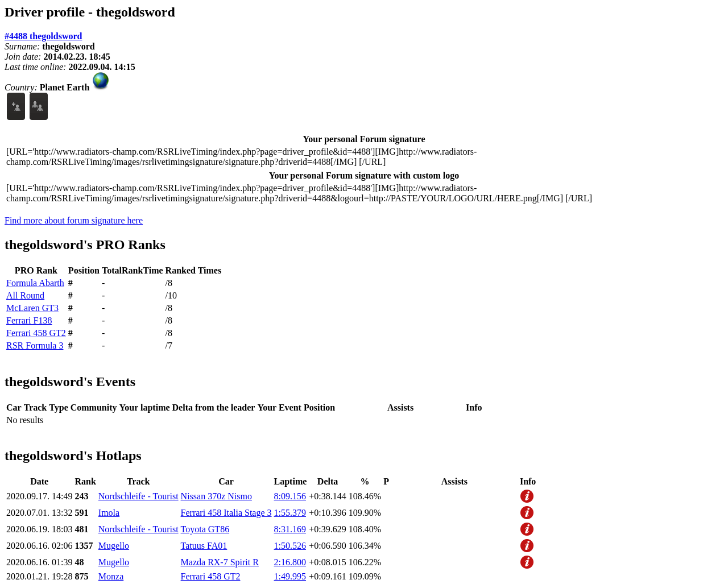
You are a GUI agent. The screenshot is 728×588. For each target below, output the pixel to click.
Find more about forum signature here (74, 220)
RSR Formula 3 (35, 345)
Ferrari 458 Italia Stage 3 (226, 513)
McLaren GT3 (32, 308)
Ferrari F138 (29, 320)
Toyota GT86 (205, 529)
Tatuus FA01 (204, 546)
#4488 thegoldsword (43, 36)
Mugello (114, 546)
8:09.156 (290, 496)
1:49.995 (290, 576)
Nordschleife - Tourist (138, 496)
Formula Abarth (35, 283)
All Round (25, 295)
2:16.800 (290, 562)
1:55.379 (290, 513)
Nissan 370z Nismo (216, 496)
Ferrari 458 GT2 (36, 333)
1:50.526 (290, 546)
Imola (109, 513)
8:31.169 (290, 529)
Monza (111, 576)
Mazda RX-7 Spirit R (220, 562)
